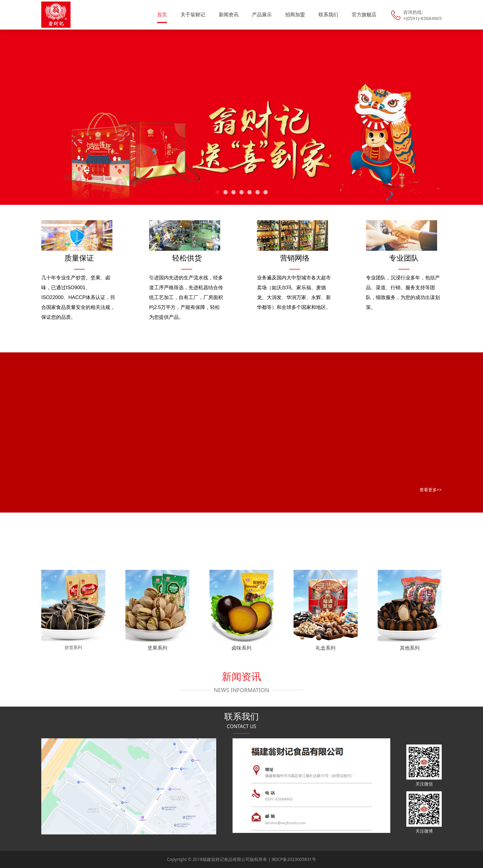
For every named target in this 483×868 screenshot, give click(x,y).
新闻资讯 (229, 14)
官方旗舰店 (364, 14)
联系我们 (328, 14)
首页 (162, 14)
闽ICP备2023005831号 (294, 859)
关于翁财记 (193, 14)
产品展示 (262, 14)
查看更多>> (431, 490)
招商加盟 (295, 14)
